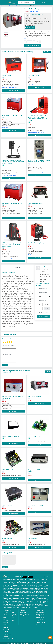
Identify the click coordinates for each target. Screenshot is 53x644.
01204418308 (7, 629)
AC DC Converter (7, 504)
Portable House (14, 585)
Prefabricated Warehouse (19, 588)
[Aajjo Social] (41, 576)
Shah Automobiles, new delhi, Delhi (37, 171)
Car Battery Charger (23, 5)
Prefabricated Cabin (31, 586)
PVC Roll (6, 596)
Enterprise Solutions (40, 622)
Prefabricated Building (8, 588)
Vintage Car (34, 605)
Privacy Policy (23, 615)
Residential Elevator (15, 583)
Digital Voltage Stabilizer (17, 592)
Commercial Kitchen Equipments (21, 596)
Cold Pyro (27, 606)
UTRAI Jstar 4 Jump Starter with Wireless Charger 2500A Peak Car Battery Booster (12, 244)
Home (2, 5)
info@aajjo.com (7, 633)
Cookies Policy (23, 612)
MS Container (23, 586)
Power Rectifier (33, 538)
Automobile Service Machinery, (36, 214)
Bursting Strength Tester (32, 593)
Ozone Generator (20, 606)
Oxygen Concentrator (11, 606)
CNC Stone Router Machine (26, 590)
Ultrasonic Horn (41, 596)
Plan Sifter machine (33, 596)
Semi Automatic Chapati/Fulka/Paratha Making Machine (20, 602)
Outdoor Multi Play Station (37, 579)
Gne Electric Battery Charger (37, 242)
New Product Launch (40, 620)
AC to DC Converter (8, 469)
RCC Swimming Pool (29, 604)
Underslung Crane (40, 592)
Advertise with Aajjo (40, 613)
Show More (47, 51)
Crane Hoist (9, 593)
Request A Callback (26, 571)
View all (48, 371)
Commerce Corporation (37, 14)
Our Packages (39, 615)
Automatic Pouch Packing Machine (15, 599)
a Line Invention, (6, 214)
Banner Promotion (40, 617)
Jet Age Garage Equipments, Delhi (37, 131)
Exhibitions (6, 622)
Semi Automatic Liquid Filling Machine (32, 599)
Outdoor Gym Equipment (9, 605)
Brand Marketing (39, 618)
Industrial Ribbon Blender (30, 580)
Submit (5, 364)
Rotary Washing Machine (38, 590)
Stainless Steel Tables (8, 582)
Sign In (43, 2)
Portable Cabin (27, 579)
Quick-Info (6, 620)
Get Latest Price (34, 10)
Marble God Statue (45, 595)
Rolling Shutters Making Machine (18, 601)
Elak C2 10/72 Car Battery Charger (12, 115)
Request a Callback (32, 45)
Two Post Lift (37, 601)
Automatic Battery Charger (36, 202)
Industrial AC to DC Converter (11, 435)
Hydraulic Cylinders (32, 589)
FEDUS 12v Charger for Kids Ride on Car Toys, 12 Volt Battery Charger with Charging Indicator (13, 161)
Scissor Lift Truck (32, 583)
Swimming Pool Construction (17, 604)
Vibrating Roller (10, 580)
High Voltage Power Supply (36, 504)
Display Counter (39, 582)
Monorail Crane (16, 593)
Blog (4, 618)
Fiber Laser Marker (26, 595)
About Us (6, 612)
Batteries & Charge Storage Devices (11, 5)
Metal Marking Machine (36, 595)
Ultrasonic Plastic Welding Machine (16, 598)
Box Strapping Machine (19, 582)
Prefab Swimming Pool (37, 602)
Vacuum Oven (10, 589)
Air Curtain (11, 596)
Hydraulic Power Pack (42, 589)
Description (18, 266)
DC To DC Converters (34, 435)
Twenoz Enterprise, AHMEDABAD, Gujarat (13, 257)
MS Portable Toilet (34, 585)
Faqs (5, 623)
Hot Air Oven (17, 589)
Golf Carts (28, 605)
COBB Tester (23, 593)
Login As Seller (39, 623)
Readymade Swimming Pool (40, 604)
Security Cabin (7, 585)
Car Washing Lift (30, 601)
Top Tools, (31, 254)
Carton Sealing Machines (30, 582)
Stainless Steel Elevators (42, 583)
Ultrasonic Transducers (30, 598)
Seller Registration (40, 612)
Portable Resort (42, 585)
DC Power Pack (24, 589)
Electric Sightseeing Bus (20, 605)
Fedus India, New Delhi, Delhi (9, 174)
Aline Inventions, (6, 127)
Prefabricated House (30, 588)
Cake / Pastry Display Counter (14, 595)
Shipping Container (39, 588)
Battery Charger (7, 75)
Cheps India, (31, 84)
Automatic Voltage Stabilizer (29, 592)
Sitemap (5, 613)
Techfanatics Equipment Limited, (10, 87)
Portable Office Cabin (41, 586)
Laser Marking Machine (18, 579)
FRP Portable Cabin (15, 586)
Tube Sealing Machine (19, 580)
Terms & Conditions (24, 613)
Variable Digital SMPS (35, 396)
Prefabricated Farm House (24, 585)
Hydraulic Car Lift (24, 583)
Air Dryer (42, 599)
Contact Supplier (30, 27)
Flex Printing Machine (15, 590)
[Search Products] (19, 2)
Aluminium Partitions (41, 580)
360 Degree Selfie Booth (35, 606)
